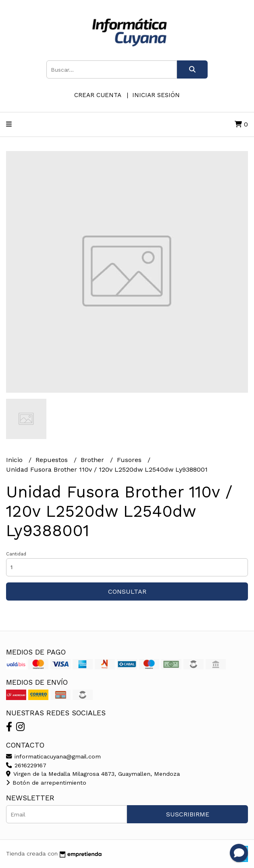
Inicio (15, 460)
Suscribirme (188, 814)
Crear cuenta (98, 95)
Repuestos (53, 460)
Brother (93, 460)
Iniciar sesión (156, 95)
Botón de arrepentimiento (46, 783)
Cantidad (16, 554)
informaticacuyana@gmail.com (53, 756)
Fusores (130, 460)
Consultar (127, 591)
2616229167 (26, 765)
